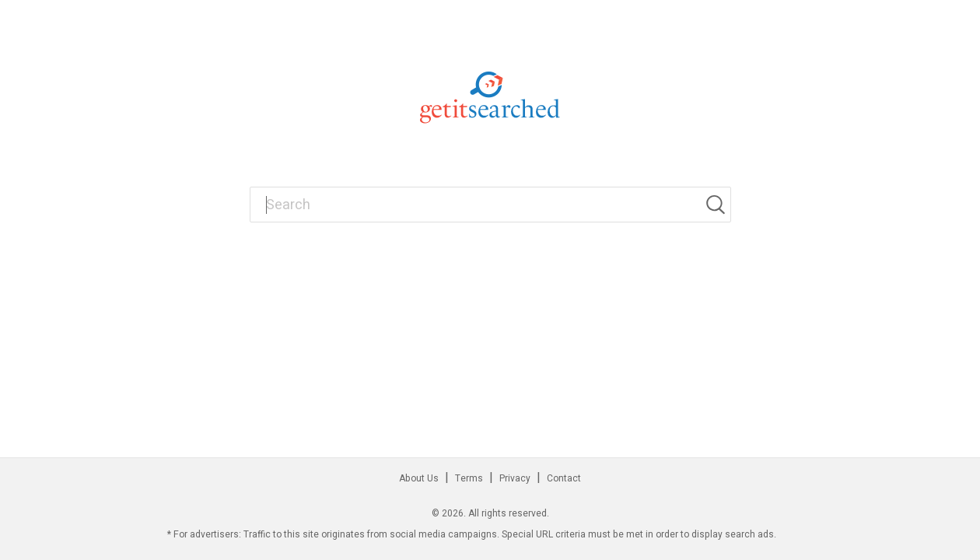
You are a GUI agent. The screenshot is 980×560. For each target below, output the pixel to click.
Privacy (515, 478)
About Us (419, 478)
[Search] (718, 205)
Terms (469, 478)
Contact (564, 478)
